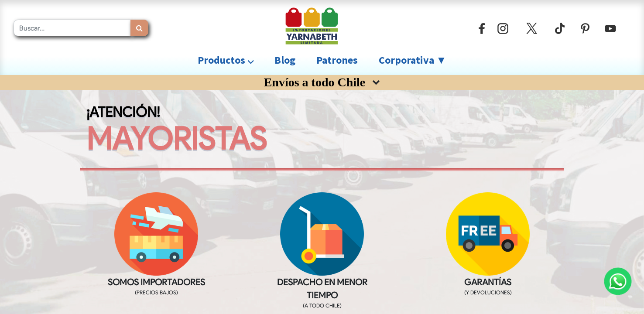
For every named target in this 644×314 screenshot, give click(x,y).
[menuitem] (285, 60)
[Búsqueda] (139, 28)
